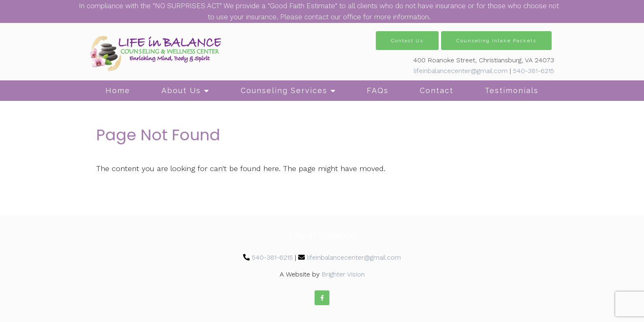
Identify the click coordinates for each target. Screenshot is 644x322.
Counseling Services (284, 90)
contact (316, 17)
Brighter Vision (343, 274)
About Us (181, 90)
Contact (437, 90)
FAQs (378, 90)
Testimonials (512, 90)
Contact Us (407, 41)
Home (118, 90)
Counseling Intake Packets (496, 41)
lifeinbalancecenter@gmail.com (461, 71)
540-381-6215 (534, 71)
